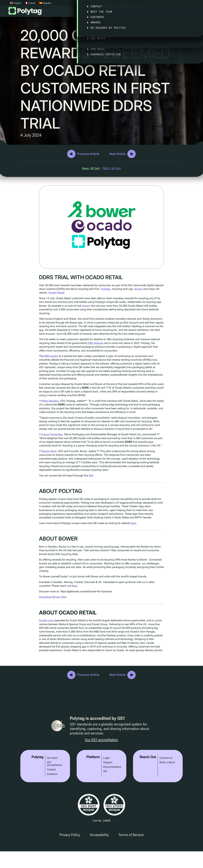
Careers (51, 769)
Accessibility (99, 835)
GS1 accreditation (54, 764)
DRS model (51, 356)
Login (106, 758)
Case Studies (129, 12)
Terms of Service (131, 835)
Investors (52, 774)
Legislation (153, 12)
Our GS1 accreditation (101, 740)
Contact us (166, 758)
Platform (86, 12)
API (105, 771)
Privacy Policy (70, 835)
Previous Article (88, 154)
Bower (138, 289)
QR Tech (95, 168)
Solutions (106, 12)
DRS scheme (96, 343)
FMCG (106, 168)
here (133, 523)
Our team (52, 758)
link (91, 475)
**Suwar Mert (48, 451)
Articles (193, 12)
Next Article (117, 154)
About (174, 12)
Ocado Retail (56, 293)
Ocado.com (46, 620)
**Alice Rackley (49, 401)
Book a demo (167, 762)
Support (108, 762)
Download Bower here (53, 597)
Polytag (25, 12)
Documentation (112, 767)
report (86, 306)
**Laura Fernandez (51, 434)
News (85, 168)
